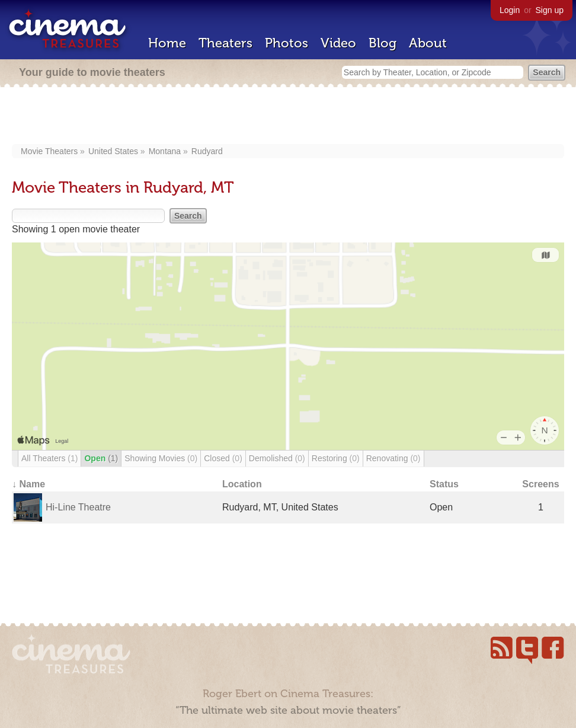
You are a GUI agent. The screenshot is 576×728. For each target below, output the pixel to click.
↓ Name (28, 484)
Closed (223, 458)
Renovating (393, 458)
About (428, 43)
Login (510, 10)
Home (167, 43)
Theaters (225, 43)
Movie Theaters (49, 151)
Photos (287, 43)
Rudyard (207, 151)
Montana (165, 151)
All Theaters (49, 458)
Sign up (550, 10)
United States (113, 151)
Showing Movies (161, 458)
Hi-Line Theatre (78, 507)
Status (444, 484)
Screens (540, 484)
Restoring (336, 458)
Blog (383, 43)
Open (101, 458)
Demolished (277, 458)
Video (338, 43)
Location (242, 484)
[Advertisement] (288, 117)
